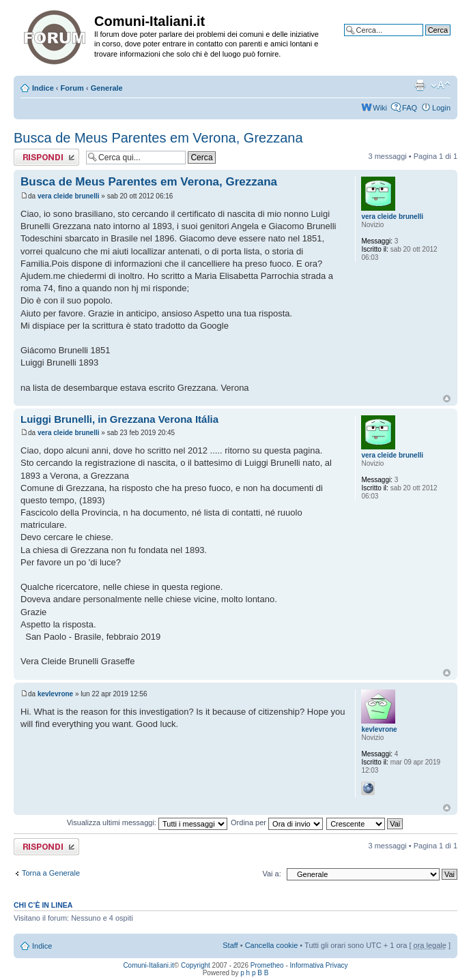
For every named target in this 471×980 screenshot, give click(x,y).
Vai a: (271, 874)
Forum (72, 88)
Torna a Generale (51, 873)
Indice (43, 88)
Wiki (380, 108)
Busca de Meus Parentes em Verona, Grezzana (158, 138)
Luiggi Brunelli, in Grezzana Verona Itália (119, 419)
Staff (230, 945)
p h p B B (254, 973)
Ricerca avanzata (422, 40)
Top (447, 399)
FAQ (410, 108)
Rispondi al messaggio (46, 157)
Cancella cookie (272, 945)
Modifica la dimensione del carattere (441, 85)
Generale (107, 88)
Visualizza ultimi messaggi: (147, 822)
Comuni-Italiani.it (148, 965)
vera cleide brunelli (69, 196)
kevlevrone (55, 694)
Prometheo (267, 965)
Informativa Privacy (319, 965)
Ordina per (277, 822)
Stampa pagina (420, 85)
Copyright (196, 965)
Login (441, 108)
